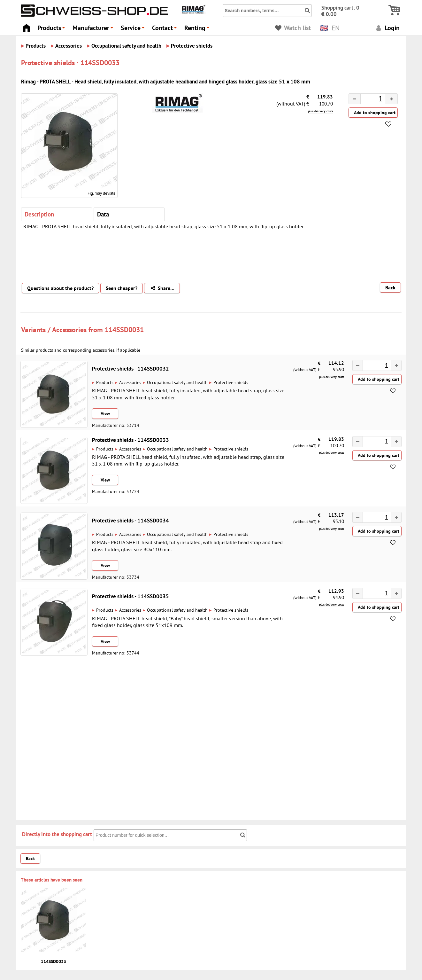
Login (387, 28)
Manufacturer (94, 30)
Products (52, 30)
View (105, 413)
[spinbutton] (368, 100)
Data (103, 214)
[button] (391, 99)
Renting (198, 30)
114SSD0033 (54, 961)
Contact (165, 30)
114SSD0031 (124, 329)
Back (390, 287)
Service (134, 30)
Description (39, 214)
